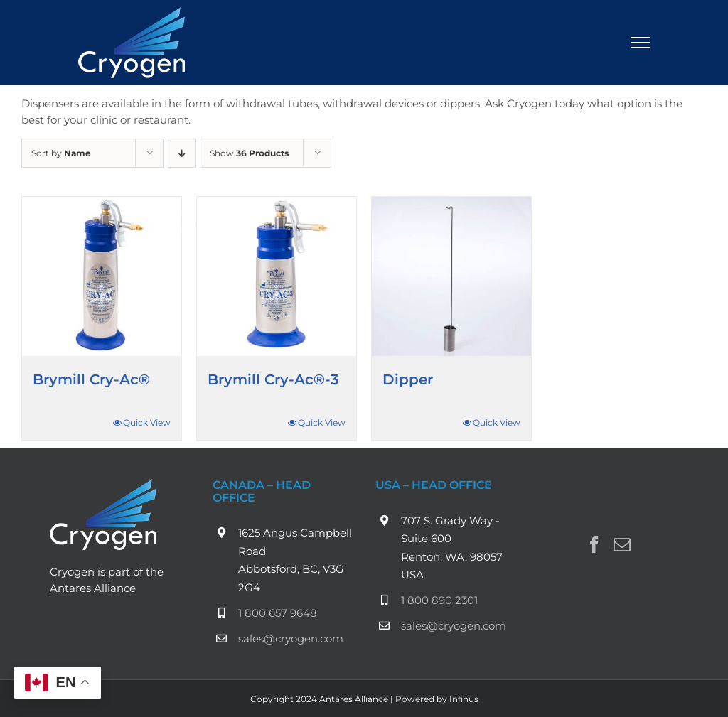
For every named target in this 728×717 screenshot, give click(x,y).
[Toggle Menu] (641, 43)
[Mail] (622, 544)
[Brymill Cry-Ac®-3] (277, 276)
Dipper (408, 379)
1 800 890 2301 (439, 600)
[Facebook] (594, 544)
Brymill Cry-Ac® (91, 379)
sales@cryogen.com (291, 638)
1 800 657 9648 (278, 613)
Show (249, 153)
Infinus (464, 699)
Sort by (61, 153)
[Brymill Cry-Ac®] (102, 276)
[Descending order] (182, 153)
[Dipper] (451, 276)
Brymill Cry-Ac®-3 (273, 379)
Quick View (147, 422)
